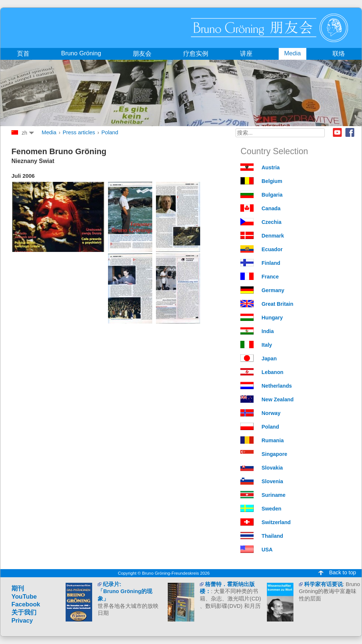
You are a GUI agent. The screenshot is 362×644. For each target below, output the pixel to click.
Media (49, 132)
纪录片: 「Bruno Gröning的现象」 (125, 591)
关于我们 (24, 612)
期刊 (18, 588)
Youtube (337, 132)
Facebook (350, 132)
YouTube (24, 597)
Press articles (79, 132)
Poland (110, 132)
